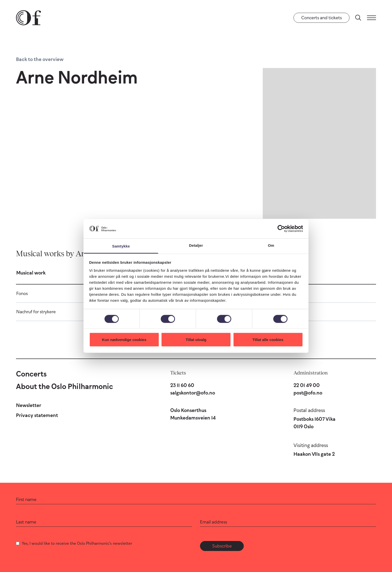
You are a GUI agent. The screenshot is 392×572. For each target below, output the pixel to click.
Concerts (31, 374)
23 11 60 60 (182, 385)
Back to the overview (40, 59)
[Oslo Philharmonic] (28, 18)
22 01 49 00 (307, 385)
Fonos (22, 293)
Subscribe (222, 546)
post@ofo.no (308, 393)
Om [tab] (271, 245)
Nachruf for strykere (36, 312)
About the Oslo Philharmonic (64, 386)
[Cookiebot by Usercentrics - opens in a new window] (281, 229)
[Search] (358, 18)
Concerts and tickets (321, 18)
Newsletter (29, 405)
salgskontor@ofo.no (193, 393)
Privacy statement (37, 415)
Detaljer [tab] (196, 245)
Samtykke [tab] (121, 246)
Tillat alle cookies (268, 340)
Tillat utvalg (196, 340)
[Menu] (371, 18)
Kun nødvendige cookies (124, 340)
